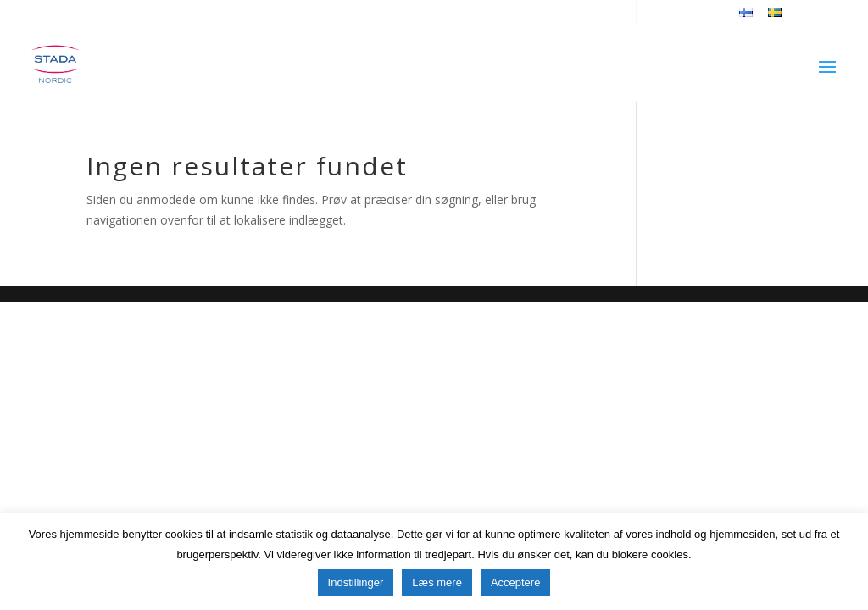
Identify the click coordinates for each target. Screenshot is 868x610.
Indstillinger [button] (356, 582)
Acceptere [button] (516, 582)
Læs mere (437, 582)
